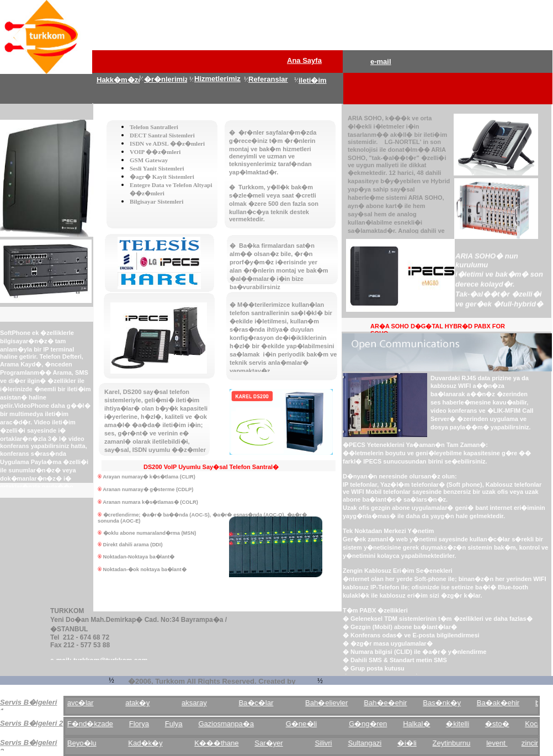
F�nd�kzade (99, 724)
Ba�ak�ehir (506, 703)
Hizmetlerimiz (217, 79)
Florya (147, 724)
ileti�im (313, 80)
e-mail (381, 62)
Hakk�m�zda (121, 80)
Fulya (182, 724)
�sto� (505, 724)
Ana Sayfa (304, 60)
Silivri (331, 743)
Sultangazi (373, 743)
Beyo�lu (90, 743)
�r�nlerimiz (166, 79)
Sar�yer (277, 743)
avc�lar (89, 703)
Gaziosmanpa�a (234, 724)
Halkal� (425, 724)
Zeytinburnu (460, 743)
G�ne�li (310, 724)
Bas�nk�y (450, 703)
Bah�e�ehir (394, 703)
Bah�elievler (335, 703)
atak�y (146, 703)
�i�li (415, 743)
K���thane (225, 743)
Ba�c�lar (264, 703)
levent (505, 743)
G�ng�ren (376, 724)
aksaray (203, 703)
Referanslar (268, 79)
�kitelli (466, 724)
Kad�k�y (153, 743)
